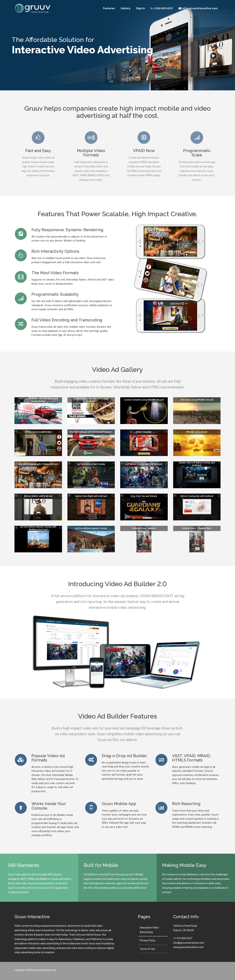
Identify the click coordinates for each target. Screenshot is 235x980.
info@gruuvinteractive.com (189, 943)
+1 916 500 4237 (183, 938)
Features (109, 9)
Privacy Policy (148, 940)
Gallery (125, 9)
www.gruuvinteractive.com (188, 947)
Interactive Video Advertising (149, 930)
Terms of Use (147, 949)
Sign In (140, 9)
